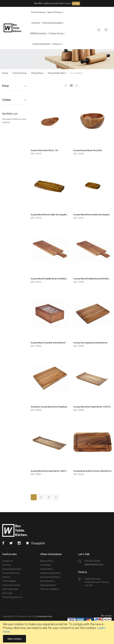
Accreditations (47, 581)
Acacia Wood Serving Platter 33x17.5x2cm (93, 407)
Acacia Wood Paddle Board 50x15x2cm (93, 279)
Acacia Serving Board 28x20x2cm (90, 343)
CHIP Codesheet (10, 589)
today (76, 3)
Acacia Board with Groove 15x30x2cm (92, 471)
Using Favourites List (12, 597)
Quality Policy (47, 569)
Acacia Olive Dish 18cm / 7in (44, 150)
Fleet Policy (46, 565)
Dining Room (38, 73)
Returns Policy (47, 561)
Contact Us (8, 561)
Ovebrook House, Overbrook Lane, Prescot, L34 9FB (97, 582)
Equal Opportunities (12, 569)
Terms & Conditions (50, 589)
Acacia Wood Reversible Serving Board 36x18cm (50, 215)
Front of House (20, 73)
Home (5, 73)
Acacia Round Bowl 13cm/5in (88, 150)
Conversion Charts (11, 585)
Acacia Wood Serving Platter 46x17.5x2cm (50, 471)
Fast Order (7, 593)
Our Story (7, 565)
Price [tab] (5, 86)
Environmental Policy (50, 577)
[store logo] (13, 28)
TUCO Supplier (9, 581)
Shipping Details (48, 585)
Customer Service (11, 573)
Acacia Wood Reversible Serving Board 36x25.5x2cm (93, 215)
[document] (57, 632)
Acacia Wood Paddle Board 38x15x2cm (50, 279)
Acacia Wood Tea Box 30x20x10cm (48, 343)
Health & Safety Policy (51, 573)
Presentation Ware (57, 73)
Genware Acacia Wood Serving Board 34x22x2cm (50, 407)
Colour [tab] (7, 100)
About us (57, 44)
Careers (6, 577)
